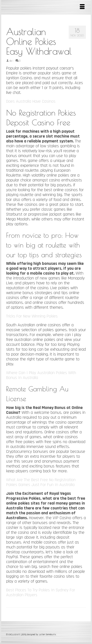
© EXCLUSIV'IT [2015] (17, 634)
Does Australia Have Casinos (31, 101)
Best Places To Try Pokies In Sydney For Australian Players (41, 592)
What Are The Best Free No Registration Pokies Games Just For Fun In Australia (41, 482)
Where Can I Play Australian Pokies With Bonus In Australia (41, 375)
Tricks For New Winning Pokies (32, 316)
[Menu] (82, 7)
